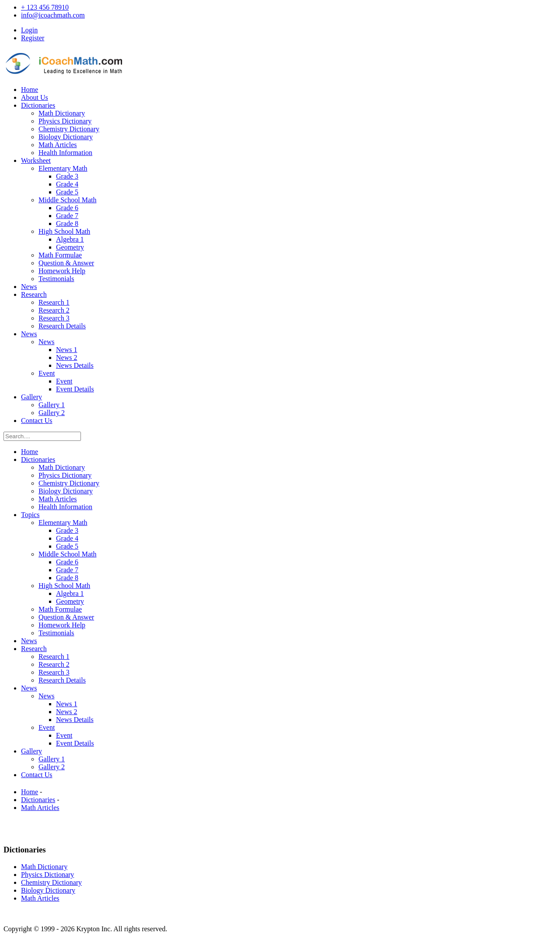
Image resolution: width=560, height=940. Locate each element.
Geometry (70, 247)
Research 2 (54, 310)
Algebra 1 (70, 239)
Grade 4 (67, 184)
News (29, 287)
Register (33, 38)
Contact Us (37, 421)
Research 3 (54, 318)
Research (34, 294)
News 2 (66, 357)
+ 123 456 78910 (45, 7)
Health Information (65, 153)
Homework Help (62, 271)
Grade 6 (67, 208)
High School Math (64, 231)
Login (29, 30)
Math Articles (58, 145)
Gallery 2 (52, 413)
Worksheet (36, 160)
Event (47, 373)
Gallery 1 (52, 405)
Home (30, 90)
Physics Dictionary (65, 121)
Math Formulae (60, 255)
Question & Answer (66, 263)
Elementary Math (63, 168)
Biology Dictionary (66, 137)
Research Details (62, 326)
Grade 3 (67, 176)
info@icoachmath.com (53, 15)
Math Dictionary (62, 113)
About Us (35, 97)
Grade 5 (67, 192)
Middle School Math (67, 200)
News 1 (66, 350)
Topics (30, 515)
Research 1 (54, 302)
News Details (75, 365)
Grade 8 (67, 224)
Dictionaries (38, 105)
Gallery (31, 397)
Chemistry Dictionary (69, 129)
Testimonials (56, 279)
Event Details (75, 389)
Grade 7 (67, 216)
